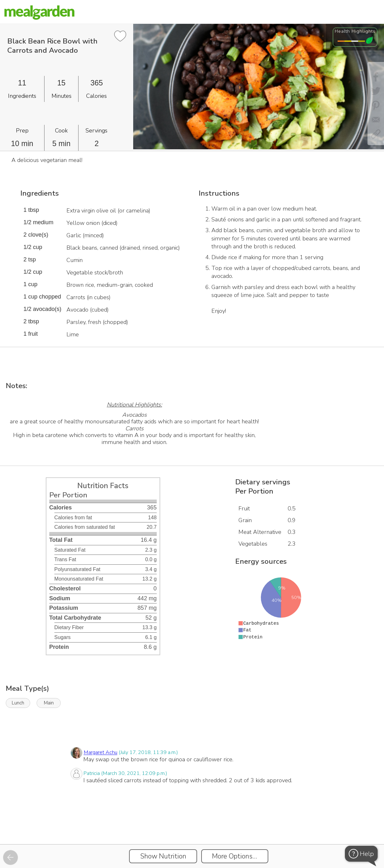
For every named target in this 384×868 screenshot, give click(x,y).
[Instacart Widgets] (192, 822)
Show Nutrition (163, 856)
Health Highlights (355, 31)
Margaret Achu (100, 753)
